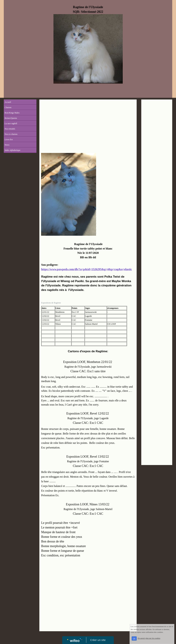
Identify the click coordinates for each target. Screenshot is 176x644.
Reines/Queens (11, 118)
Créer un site (98, 640)
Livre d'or (9, 139)
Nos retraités (10, 129)
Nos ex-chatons (11, 134)
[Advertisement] (88, 127)
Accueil (8, 102)
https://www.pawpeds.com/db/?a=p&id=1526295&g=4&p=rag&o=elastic (86, 269)
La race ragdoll (11, 123)
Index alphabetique (13, 150)
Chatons (8, 107)
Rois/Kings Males (12, 113)
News (7, 145)
